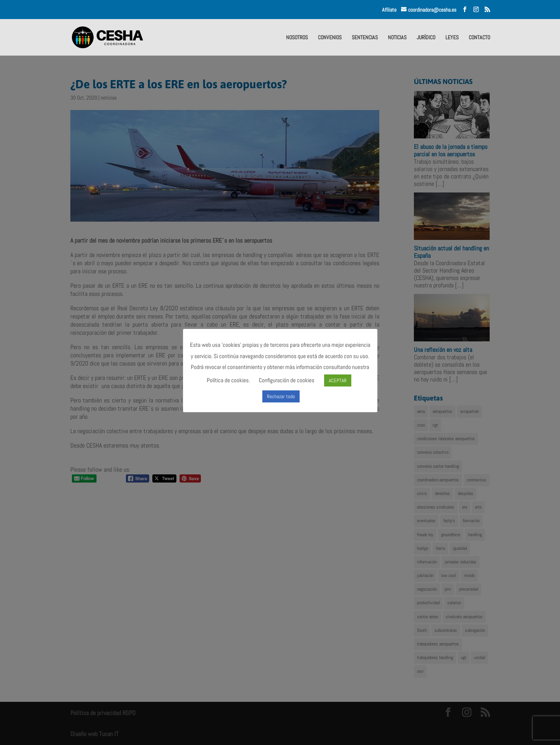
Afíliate (392, 10)
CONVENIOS (330, 38)
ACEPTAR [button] (338, 380)
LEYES (452, 38)
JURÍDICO (426, 38)
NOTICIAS (397, 38)
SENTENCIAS (365, 38)
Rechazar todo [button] (281, 396)
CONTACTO (479, 38)
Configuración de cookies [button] (287, 380)
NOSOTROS (297, 38)
